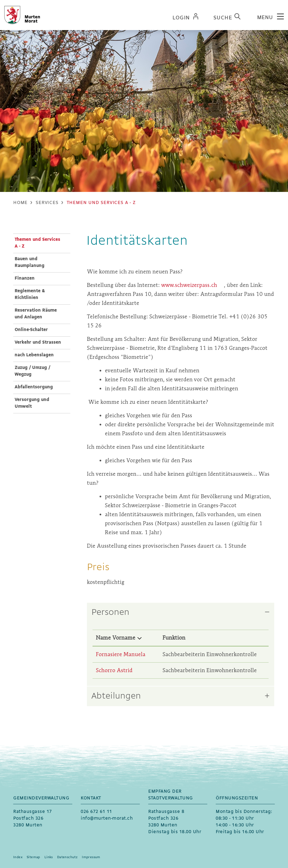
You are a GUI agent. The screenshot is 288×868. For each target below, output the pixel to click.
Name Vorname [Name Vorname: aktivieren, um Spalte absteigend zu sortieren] (116, 638)
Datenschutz (67, 857)
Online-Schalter (31, 330)
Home (20, 203)
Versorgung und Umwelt (32, 403)
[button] (47, 203)
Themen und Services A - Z (37, 243)
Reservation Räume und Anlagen (36, 314)
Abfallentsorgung (34, 387)
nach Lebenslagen (34, 355)
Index (18, 857)
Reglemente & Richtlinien (30, 294)
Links (49, 857)
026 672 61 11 (96, 812)
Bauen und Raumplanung (30, 262)
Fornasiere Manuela (121, 654)
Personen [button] (110, 613)
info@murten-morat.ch (107, 818)
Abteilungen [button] (116, 696)
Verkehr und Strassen (38, 342)
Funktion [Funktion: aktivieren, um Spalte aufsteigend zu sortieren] (174, 638)
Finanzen (25, 278)
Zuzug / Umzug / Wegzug (32, 371)
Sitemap (33, 857)
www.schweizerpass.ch (193, 285)
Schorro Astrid (114, 670)
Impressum (91, 857)
